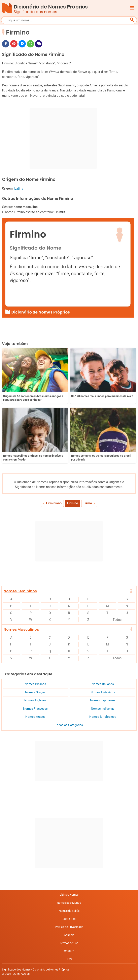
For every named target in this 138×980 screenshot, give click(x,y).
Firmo (88, 503)
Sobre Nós (69, 919)
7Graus (25, 974)
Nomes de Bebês (69, 911)
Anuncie (69, 935)
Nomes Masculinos (21, 629)
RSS (69, 959)
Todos (117, 620)
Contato (69, 951)
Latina (19, 188)
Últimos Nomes (69, 895)
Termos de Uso (69, 943)
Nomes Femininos (20, 591)
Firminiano (54, 503)
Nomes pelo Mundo (69, 903)
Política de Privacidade (69, 927)
